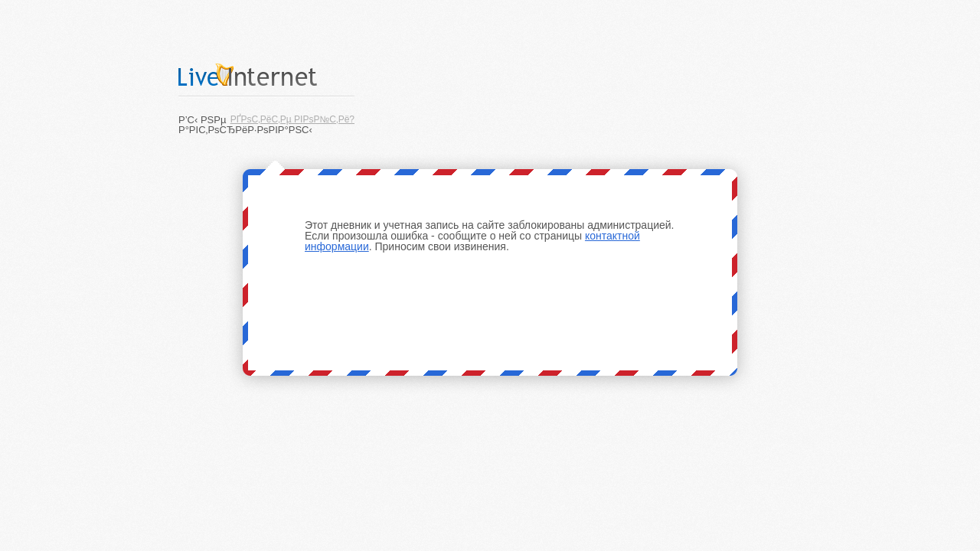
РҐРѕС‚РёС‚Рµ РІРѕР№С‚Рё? (292, 119)
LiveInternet (266, 75)
